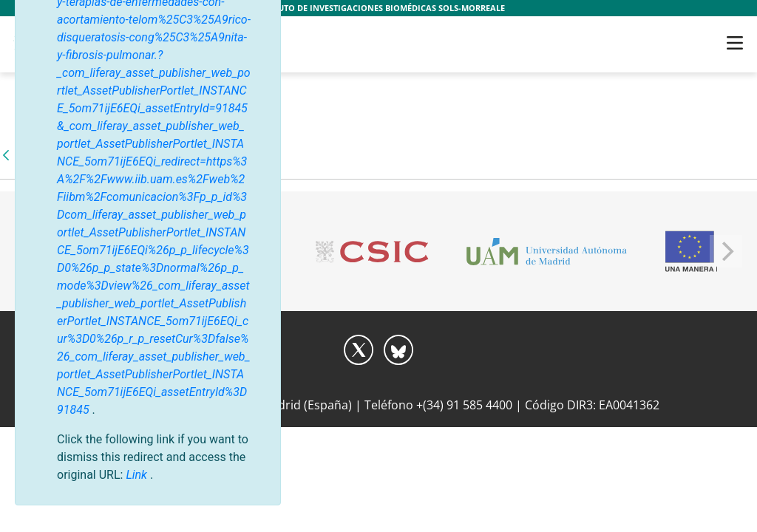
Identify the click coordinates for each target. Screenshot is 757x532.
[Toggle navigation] (735, 43)
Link (138, 475)
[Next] (726, 251)
